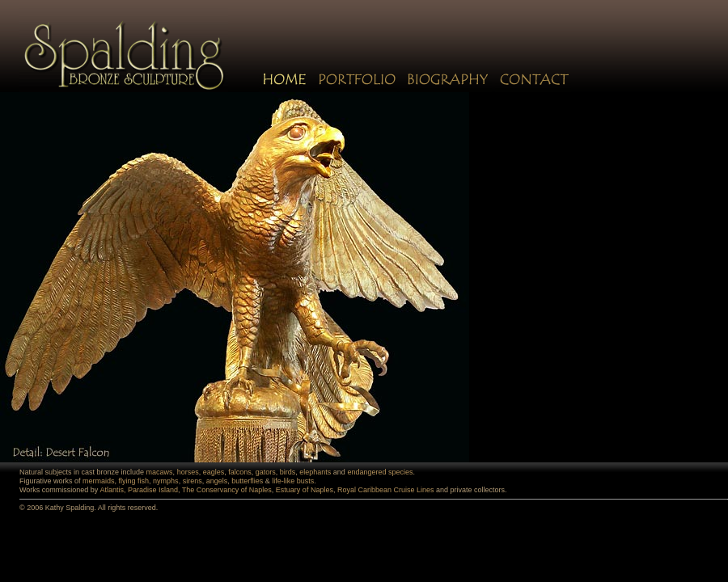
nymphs (166, 481)
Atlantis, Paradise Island (139, 490)
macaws (160, 472)
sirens (193, 481)
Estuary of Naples (305, 490)
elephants (315, 472)
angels (217, 481)
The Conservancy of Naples (227, 490)
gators (266, 472)
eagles (214, 472)
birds (288, 472)
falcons (240, 472)
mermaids (99, 481)
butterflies (247, 481)
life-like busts (293, 481)
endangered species (380, 472)
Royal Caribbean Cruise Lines (386, 490)
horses (188, 472)
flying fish (134, 481)
